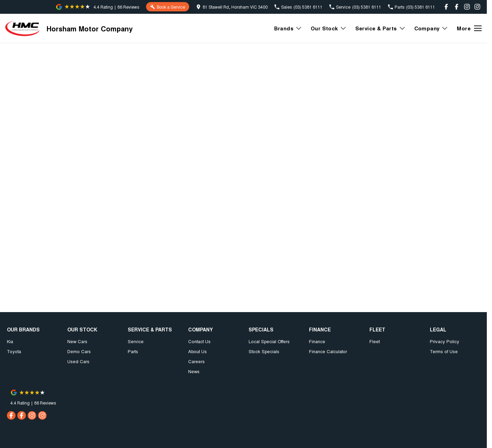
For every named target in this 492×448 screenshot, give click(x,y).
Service (136, 341)
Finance (317, 341)
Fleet (375, 341)
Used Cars (78, 361)
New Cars (77, 341)
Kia (10, 341)
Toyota (14, 351)
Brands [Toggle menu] (288, 28)
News (194, 371)
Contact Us (199, 341)
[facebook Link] (446, 7)
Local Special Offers (269, 341)
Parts (133, 351)
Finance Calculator (328, 351)
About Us (197, 351)
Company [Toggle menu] (431, 28)
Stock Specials (264, 351)
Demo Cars (79, 351)
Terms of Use (444, 351)
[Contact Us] (232, 7)
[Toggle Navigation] (469, 28)
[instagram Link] (467, 7)
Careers (196, 361)
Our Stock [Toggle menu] (329, 28)
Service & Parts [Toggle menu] (380, 28)
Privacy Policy (445, 341)
